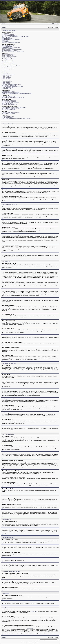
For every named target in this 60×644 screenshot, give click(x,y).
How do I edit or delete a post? (8, 56)
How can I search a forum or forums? (9, 100)
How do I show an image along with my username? (12, 50)
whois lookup (30, 628)
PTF (34, 643)
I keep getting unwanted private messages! (10, 92)
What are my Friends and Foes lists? (9, 96)
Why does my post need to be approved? (10, 66)
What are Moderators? (6, 82)
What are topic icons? (6, 78)
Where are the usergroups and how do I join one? (12, 84)
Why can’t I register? (6, 42)
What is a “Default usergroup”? (8, 87)
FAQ (52, 24)
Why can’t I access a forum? (7, 61)
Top (2, 130)
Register (3, 24)
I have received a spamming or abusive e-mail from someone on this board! (17, 93)
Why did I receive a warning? (7, 63)
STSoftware (31, 643)
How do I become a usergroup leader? (9, 85)
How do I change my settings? (8, 46)
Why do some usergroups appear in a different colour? (12, 86)
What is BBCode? (5, 70)
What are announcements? (7, 75)
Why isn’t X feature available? (8, 117)
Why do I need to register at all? (8, 34)
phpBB (26, 642)
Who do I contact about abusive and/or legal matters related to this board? (16, 118)
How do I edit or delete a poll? (8, 60)
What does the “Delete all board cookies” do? (11, 43)
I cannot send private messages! (8, 91)
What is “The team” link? (7, 88)
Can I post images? (6, 73)
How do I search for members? (8, 103)
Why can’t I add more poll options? (9, 59)
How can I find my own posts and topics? (10, 104)
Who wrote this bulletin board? (8, 116)
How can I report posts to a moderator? (9, 64)
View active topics (13, 26)
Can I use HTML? (5, 71)
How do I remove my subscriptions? (9, 109)
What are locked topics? (6, 77)
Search (55, 24)
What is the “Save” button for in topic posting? (11, 65)
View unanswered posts (5, 26)
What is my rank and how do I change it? (10, 51)
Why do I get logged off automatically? (9, 35)
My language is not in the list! (7, 49)
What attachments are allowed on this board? (11, 112)
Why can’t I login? (5, 33)
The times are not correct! (7, 47)
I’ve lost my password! (6, 37)
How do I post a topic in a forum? (8, 55)
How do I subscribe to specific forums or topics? (11, 108)
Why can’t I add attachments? (8, 62)
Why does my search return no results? (9, 101)
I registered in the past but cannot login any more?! (12, 39)
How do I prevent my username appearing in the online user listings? (15, 36)
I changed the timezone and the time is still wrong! (12, 48)
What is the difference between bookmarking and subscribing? (14, 107)
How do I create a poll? (6, 58)
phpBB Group (35, 611)
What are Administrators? (7, 81)
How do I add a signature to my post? (9, 57)
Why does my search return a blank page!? (10, 102)
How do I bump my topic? (7, 67)
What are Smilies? (5, 72)
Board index (4, 28)
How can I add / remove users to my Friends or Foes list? (13, 97)
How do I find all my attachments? (8, 113)
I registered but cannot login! (7, 38)
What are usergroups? (6, 83)
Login (58, 24)
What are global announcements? (8, 74)
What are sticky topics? (6, 76)
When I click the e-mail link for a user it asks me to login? (13, 52)
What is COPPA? (5, 41)
